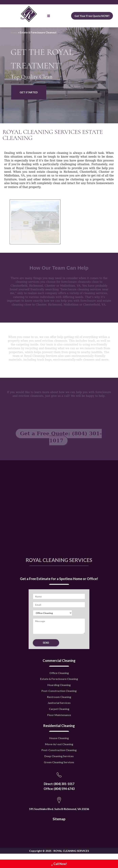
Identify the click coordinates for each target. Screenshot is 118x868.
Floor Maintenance (59, 715)
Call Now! (59, 864)
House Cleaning (59, 738)
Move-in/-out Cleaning (59, 744)
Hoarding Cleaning (59, 685)
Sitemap (59, 819)
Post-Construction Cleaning (59, 691)
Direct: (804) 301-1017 (59, 784)
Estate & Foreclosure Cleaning (59, 679)
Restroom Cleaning (59, 697)
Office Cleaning (59, 673)
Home (14, 32)
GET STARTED (29, 92)
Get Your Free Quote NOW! (92, 16)
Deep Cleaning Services (59, 756)
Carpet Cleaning (59, 709)
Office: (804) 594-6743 (59, 789)
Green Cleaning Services (59, 762)
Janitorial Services (59, 703)
